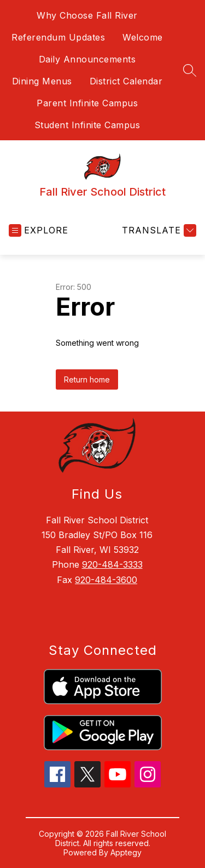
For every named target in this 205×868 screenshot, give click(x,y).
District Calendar (126, 81)
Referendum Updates (58, 37)
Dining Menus (42, 81)
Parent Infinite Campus (87, 103)
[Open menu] (39, 230)
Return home (87, 379)
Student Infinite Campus (87, 125)
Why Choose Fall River (87, 15)
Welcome (143, 37)
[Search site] (190, 70)
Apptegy (126, 852)
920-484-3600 (106, 580)
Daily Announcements (87, 59)
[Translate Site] (158, 230)
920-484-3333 (112, 564)
